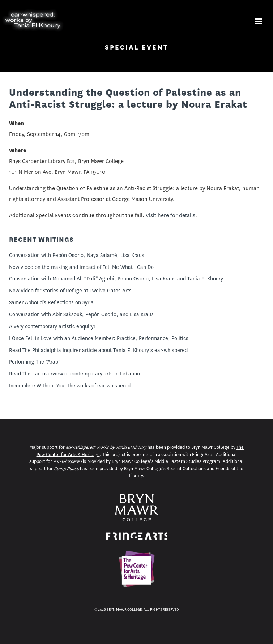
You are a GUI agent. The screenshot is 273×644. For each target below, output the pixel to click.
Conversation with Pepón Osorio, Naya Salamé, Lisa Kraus (77, 255)
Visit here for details (170, 215)
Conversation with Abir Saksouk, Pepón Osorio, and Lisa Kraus (81, 314)
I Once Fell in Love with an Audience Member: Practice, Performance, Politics (99, 338)
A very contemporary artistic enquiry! (52, 326)
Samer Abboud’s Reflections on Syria (51, 302)
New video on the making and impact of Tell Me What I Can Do (81, 267)
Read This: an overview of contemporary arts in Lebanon (74, 374)
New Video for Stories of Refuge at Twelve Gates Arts (70, 291)
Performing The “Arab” (35, 362)
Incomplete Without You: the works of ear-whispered (70, 386)
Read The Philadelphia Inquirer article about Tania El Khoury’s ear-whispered (98, 350)
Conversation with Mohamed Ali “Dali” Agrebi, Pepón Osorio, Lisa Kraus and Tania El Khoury (116, 279)
